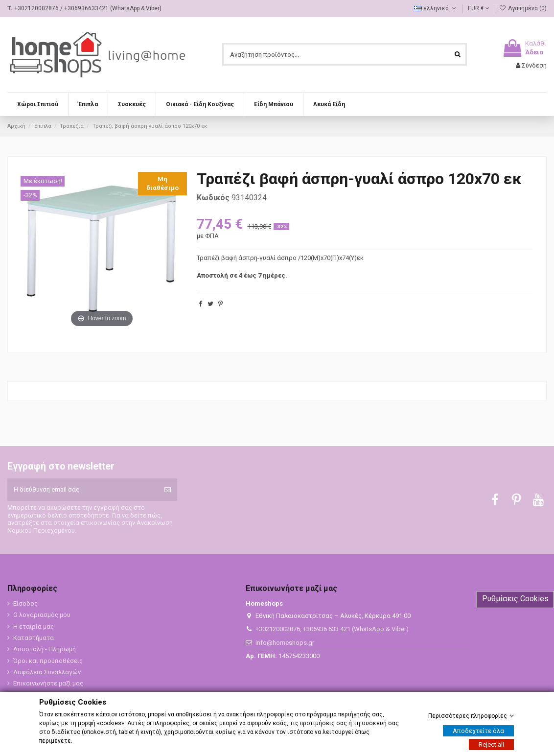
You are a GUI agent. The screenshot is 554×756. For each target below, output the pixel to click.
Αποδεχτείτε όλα (478, 731)
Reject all (491, 744)
